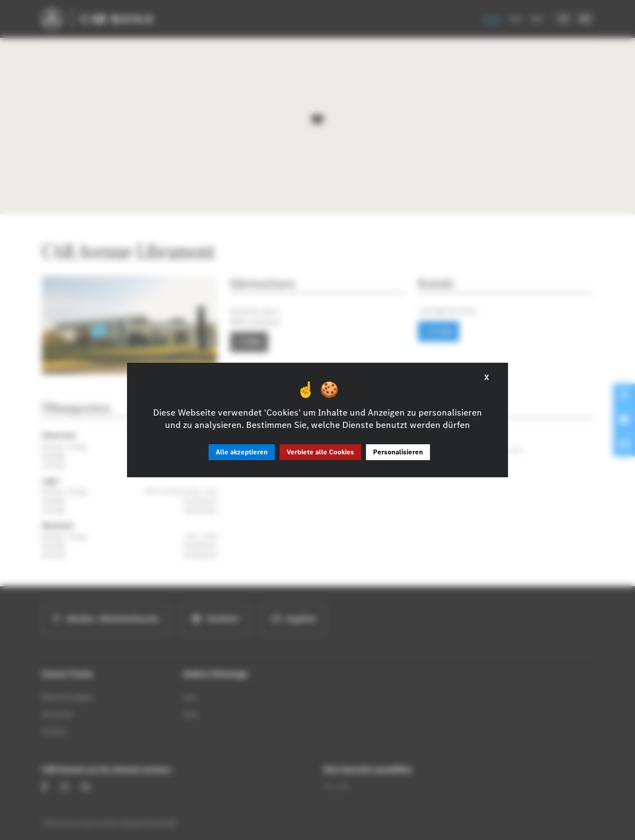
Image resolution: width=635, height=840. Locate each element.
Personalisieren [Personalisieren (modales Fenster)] (398, 452)
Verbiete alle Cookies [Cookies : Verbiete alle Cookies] (320, 452)
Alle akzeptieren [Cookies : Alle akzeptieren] (242, 452)
